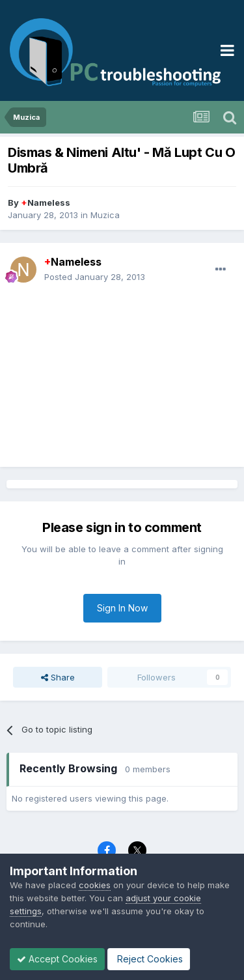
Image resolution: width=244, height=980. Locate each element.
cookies (95, 885)
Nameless (46, 203)
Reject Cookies (149, 959)
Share (58, 677)
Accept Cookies (57, 959)
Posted (95, 277)
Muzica (105, 215)
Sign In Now (122, 608)
